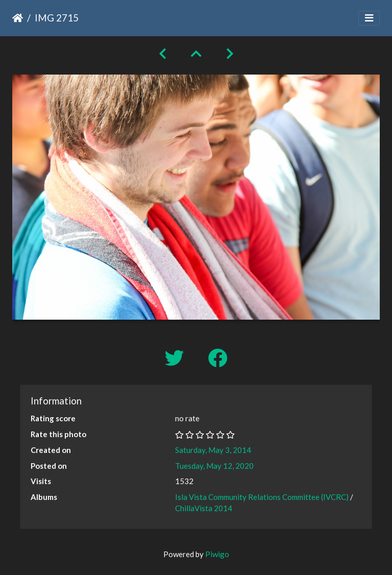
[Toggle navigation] (369, 18)
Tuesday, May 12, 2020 (214, 466)
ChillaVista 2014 (204, 508)
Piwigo (217, 554)
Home (18, 18)
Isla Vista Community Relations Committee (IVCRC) (262, 497)
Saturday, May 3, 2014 (213, 450)
